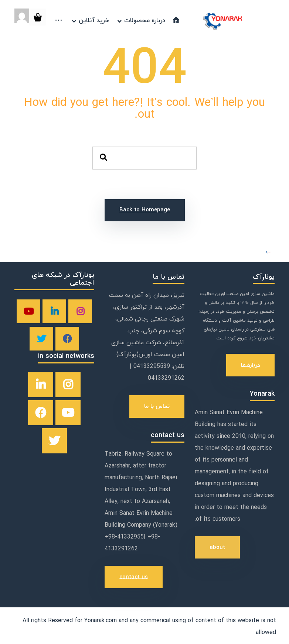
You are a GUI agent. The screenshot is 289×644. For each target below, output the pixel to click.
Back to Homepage (145, 210)
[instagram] (80, 311)
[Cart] (38, 17)
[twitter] (41, 339)
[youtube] (28, 311)
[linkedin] (54, 311)
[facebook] (67, 339)
